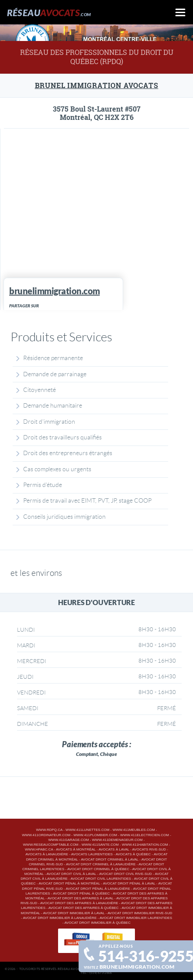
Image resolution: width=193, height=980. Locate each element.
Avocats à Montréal (76, 849)
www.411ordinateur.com (46, 835)
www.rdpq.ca (49, 830)
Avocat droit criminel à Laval (110, 859)
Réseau (49, 12)
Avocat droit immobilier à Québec (98, 923)
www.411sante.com (100, 845)
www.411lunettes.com (87, 830)
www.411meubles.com (134, 830)
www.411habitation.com (145, 845)
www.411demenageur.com (117, 840)
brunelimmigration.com (137, 966)
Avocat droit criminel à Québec (98, 869)
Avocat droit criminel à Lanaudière (101, 864)
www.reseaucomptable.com (51, 845)
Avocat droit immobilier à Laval (74, 913)
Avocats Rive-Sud (149, 849)
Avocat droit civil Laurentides (101, 879)
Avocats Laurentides (92, 854)
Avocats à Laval (114, 849)
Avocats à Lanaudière (47, 854)
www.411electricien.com (145, 835)
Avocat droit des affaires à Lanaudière (79, 903)
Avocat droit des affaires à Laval (81, 898)
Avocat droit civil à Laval (72, 874)
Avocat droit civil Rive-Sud (126, 874)
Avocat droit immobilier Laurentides (136, 918)
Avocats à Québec (133, 854)
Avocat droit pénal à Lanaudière (98, 889)
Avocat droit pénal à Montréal (69, 883)
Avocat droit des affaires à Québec (84, 908)
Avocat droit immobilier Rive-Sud (140, 913)
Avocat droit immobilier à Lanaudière (60, 918)
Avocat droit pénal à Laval (129, 883)
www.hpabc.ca (39, 849)
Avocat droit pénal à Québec (81, 893)
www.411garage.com (69, 840)
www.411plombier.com (95, 835)
